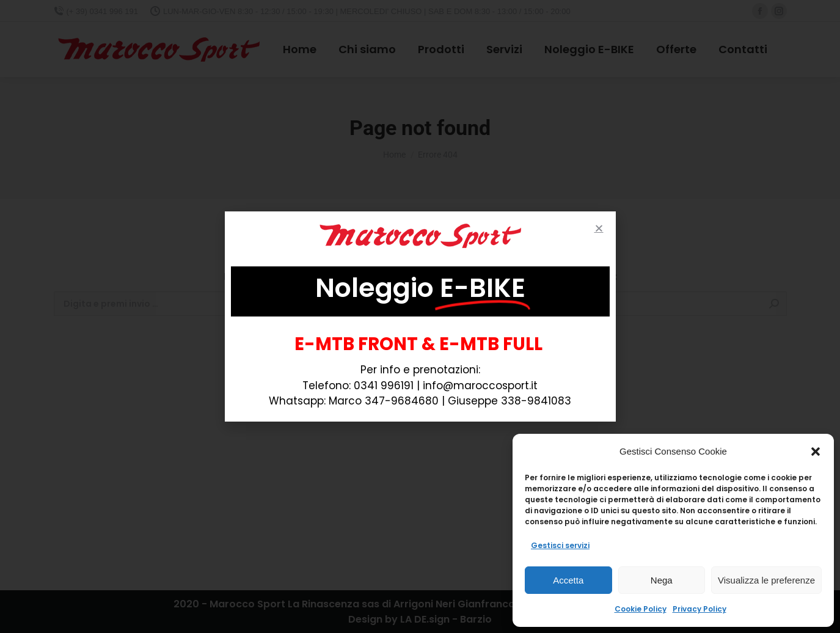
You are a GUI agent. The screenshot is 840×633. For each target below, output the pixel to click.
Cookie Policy (641, 609)
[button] (816, 452)
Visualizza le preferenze (766, 580)
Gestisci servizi (560, 545)
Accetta (568, 580)
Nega (662, 580)
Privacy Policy (699, 609)
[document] (420, 316)
